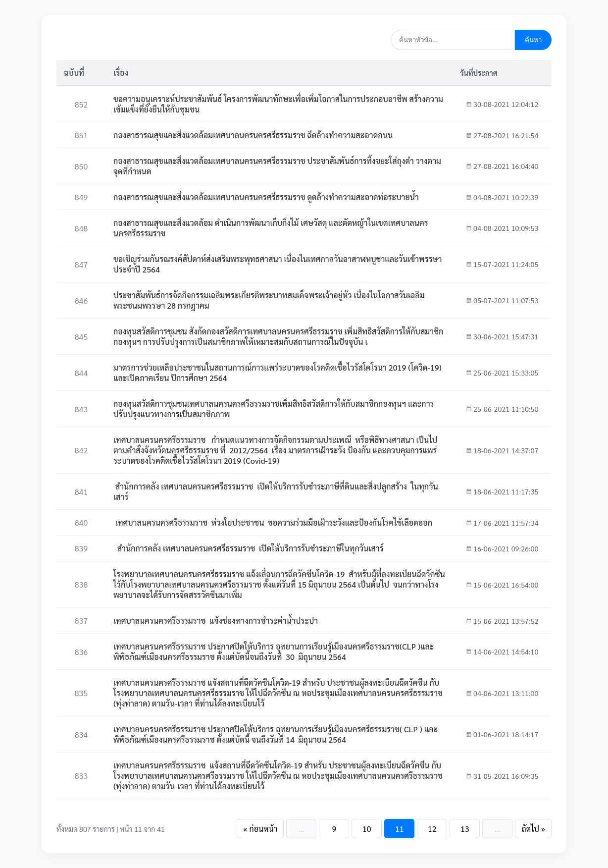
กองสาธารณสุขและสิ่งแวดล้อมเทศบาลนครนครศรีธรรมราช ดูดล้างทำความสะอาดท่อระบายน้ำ (266, 197)
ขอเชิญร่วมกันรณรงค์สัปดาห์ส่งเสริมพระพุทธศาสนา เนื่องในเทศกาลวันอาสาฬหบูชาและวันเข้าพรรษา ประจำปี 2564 (278, 264)
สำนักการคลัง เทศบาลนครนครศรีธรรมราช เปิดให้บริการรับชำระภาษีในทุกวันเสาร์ (249, 548)
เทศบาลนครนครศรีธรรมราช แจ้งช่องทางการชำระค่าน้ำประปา (216, 621)
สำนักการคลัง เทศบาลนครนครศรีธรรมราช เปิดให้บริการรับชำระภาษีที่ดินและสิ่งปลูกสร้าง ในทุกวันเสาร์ (276, 491)
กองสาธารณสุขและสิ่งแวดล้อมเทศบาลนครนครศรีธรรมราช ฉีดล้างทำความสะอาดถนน (253, 135)
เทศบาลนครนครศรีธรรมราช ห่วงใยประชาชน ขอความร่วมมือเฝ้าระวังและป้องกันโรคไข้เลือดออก (273, 522)
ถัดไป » (533, 829)
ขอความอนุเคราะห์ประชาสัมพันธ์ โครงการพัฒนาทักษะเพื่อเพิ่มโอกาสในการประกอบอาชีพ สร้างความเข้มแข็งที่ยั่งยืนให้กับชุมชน (278, 104)
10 (367, 829)
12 (432, 829)
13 (465, 829)
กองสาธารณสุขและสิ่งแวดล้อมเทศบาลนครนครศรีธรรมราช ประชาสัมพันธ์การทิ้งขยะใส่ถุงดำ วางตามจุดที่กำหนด (277, 166)
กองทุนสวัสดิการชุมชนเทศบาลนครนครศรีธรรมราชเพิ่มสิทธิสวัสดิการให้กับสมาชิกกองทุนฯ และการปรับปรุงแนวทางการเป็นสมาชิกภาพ (274, 409)
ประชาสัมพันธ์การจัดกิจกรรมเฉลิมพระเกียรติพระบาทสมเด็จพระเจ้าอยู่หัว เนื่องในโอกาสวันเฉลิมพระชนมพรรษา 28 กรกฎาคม (269, 300)
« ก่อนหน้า (260, 829)
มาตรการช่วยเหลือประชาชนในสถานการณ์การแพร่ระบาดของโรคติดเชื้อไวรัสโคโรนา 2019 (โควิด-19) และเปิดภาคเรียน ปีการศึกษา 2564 (278, 373)
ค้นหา (533, 40)
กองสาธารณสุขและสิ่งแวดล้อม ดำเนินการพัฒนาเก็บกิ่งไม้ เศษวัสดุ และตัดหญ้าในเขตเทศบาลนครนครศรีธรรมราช (271, 228)
